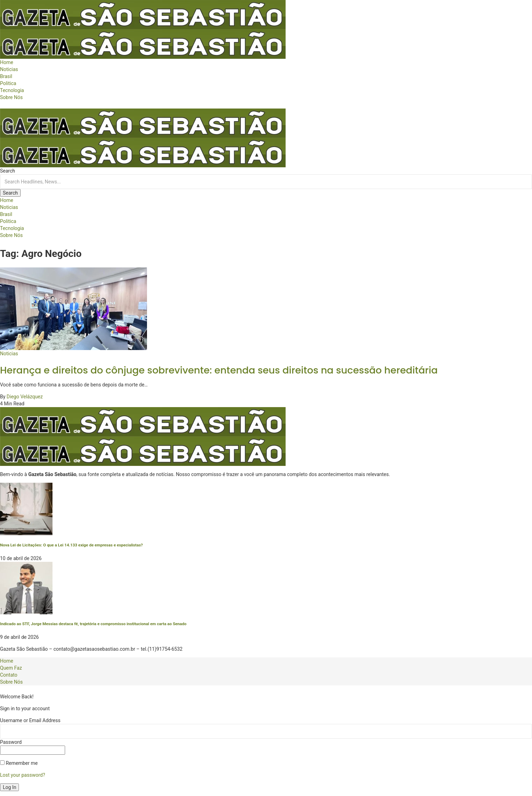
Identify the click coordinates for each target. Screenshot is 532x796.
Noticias (9, 354)
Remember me (19, 763)
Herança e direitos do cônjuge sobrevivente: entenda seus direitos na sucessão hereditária (219, 370)
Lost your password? (23, 775)
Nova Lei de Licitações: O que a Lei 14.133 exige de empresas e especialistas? (71, 545)
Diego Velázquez (25, 397)
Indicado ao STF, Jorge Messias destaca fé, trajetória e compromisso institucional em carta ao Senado (93, 624)
